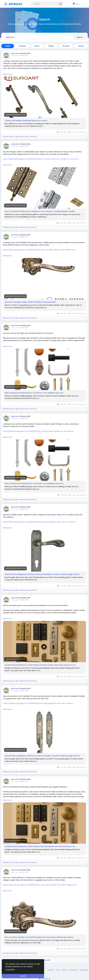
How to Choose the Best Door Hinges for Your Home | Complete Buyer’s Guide (40, 211)
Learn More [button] (10, 970)
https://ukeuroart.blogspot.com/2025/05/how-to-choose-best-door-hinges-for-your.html (41, 159)
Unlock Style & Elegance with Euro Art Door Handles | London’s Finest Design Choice (42, 574)
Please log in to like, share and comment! (20, 137)
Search (80, 37)
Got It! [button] (23, 976)
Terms (58, 970)
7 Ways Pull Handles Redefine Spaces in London (26, 121)
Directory (84, 970)
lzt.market (44, 979)
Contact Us (74, 970)
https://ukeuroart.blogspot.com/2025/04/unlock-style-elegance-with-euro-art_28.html (39, 522)
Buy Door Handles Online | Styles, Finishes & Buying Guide (30, 302)
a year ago (14, 55)
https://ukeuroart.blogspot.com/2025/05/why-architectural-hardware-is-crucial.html (38, 431)
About (51, 970)
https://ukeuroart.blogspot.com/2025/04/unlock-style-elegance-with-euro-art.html (38, 703)
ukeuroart (15, 53)
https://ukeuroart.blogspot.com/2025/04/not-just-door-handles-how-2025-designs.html (40, 885)
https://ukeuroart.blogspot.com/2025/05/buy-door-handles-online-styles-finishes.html (39, 250)
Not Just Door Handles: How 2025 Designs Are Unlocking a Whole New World (39, 937)
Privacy (65, 970)
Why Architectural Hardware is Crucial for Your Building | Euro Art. (34, 393)
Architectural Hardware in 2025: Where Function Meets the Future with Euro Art (40, 665)
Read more (8, 74)
